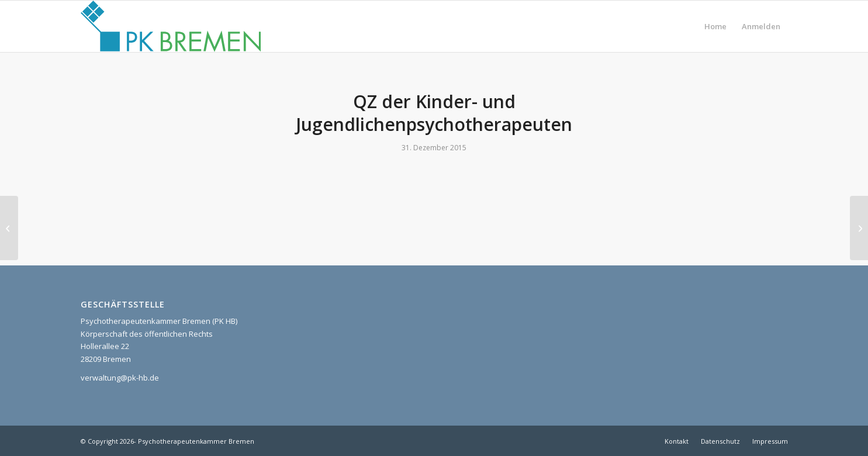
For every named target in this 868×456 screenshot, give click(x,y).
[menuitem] (715, 26)
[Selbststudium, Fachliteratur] (859, 228)
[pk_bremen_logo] (171, 26)
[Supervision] (9, 228)
